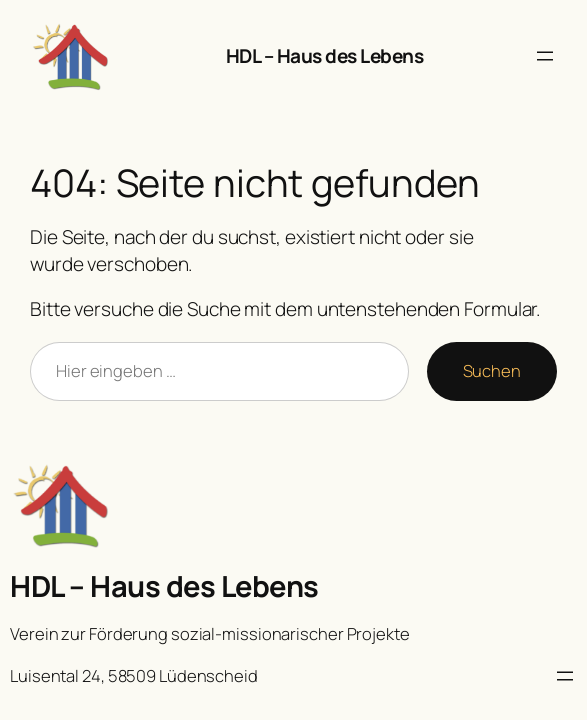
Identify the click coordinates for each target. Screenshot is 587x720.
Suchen (492, 370)
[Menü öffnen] (545, 56)
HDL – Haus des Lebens (325, 56)
